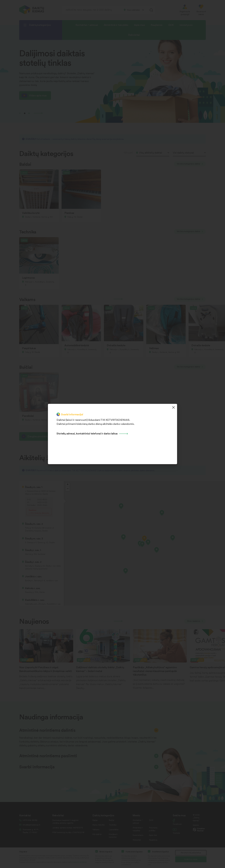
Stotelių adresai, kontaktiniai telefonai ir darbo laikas (87, 433)
